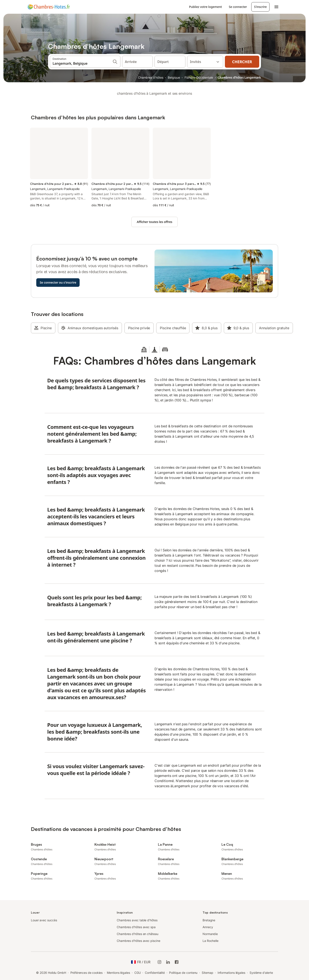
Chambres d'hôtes (151, 77)
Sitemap (207, 973)
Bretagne (209, 920)
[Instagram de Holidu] (159, 962)
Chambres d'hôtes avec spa (136, 927)
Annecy (208, 927)
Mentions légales (118, 973)
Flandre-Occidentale (199, 77)
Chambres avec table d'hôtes (137, 920)
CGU (138, 973)
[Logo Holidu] (49, 7)
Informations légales (231, 973)
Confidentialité (155, 973)
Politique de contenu (183, 973)
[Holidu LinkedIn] (168, 962)
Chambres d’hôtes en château (138, 934)
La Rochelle (211, 941)
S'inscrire (260, 7)
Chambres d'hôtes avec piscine (139, 941)
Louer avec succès (44, 920)
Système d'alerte (261, 973)
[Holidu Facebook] (177, 962)
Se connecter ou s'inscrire (58, 282)
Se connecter (238, 7)
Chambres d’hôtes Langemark (239, 77)
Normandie (210, 934)
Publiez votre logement (205, 7)
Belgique (174, 77)
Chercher (242, 62)
